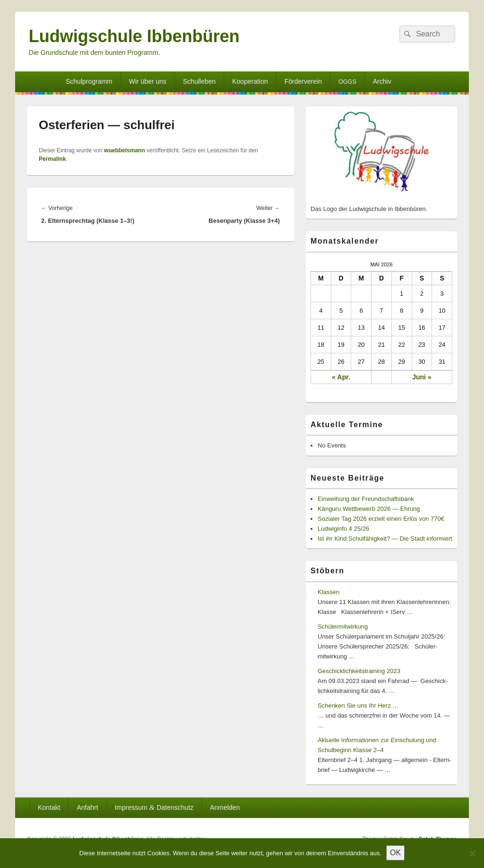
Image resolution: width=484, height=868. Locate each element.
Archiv (382, 81)
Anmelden (225, 807)
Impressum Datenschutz (154, 807)
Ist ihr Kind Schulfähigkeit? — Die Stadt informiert (385, 539)
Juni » (422, 377)
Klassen (328, 592)
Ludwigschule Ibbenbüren (134, 36)
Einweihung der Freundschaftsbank (366, 499)
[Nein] (472, 853)
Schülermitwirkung (343, 627)
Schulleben (199, 81)
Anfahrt (87, 807)
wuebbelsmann (125, 150)
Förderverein (303, 81)
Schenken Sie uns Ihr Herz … (358, 706)
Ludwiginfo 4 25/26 (343, 529)
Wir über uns (148, 81)
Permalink (52, 159)
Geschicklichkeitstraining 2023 (359, 671)
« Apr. (341, 377)
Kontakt (49, 807)
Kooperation (250, 81)
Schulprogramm (89, 81)
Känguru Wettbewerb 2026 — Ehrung (369, 509)
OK (395, 853)
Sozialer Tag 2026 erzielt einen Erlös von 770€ (381, 519)
